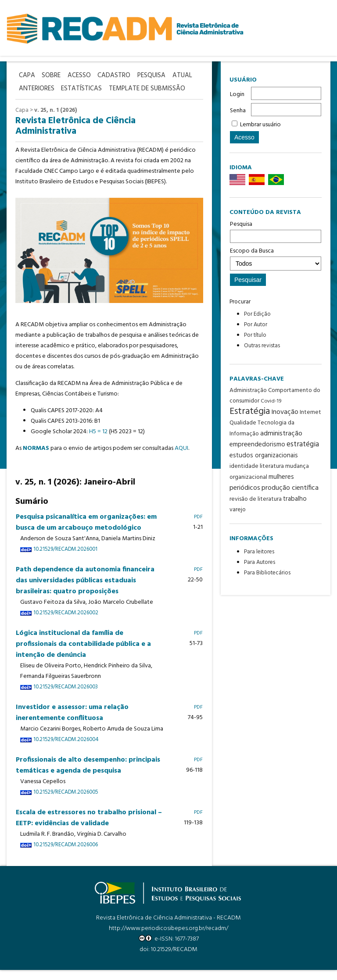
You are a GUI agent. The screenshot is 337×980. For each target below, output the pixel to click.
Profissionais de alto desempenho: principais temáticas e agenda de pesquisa (88, 775)
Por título (255, 335)
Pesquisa (276, 231)
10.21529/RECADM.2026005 (66, 802)
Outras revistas (262, 346)
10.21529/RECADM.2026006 (66, 855)
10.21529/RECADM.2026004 (66, 750)
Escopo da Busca (276, 258)
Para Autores (260, 562)
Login (237, 94)
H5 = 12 (98, 442)
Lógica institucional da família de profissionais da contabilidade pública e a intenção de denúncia (83, 654)
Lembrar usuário (260, 125)
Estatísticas (113, 87)
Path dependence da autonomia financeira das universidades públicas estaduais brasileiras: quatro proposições (85, 591)
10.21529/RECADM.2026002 (66, 623)
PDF (198, 527)
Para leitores (259, 552)
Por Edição (257, 314)
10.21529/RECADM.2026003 (66, 697)
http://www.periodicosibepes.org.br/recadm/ (168, 939)
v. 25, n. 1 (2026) (56, 121)
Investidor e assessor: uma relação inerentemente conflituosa (72, 723)
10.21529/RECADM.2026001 (65, 559)
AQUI (181, 458)
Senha (238, 111)
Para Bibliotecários (267, 573)
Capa (22, 121)
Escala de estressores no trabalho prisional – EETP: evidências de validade (89, 828)
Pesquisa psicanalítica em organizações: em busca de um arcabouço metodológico (86, 533)
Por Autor (256, 325)
